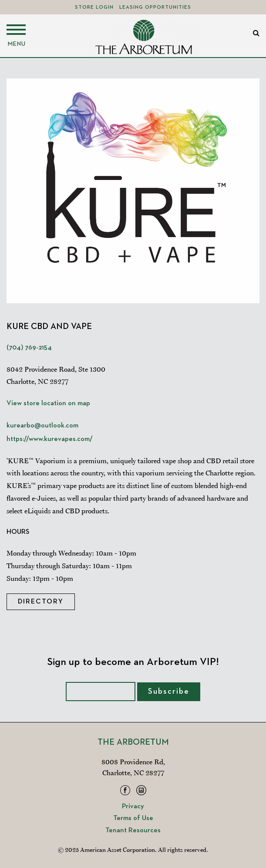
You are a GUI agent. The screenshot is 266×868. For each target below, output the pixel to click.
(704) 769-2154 (29, 348)
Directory (41, 602)
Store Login (94, 7)
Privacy (133, 807)
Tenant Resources (133, 831)
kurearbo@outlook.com (42, 426)
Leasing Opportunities (155, 7)
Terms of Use (133, 818)
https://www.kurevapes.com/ (50, 439)
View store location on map (48, 403)
